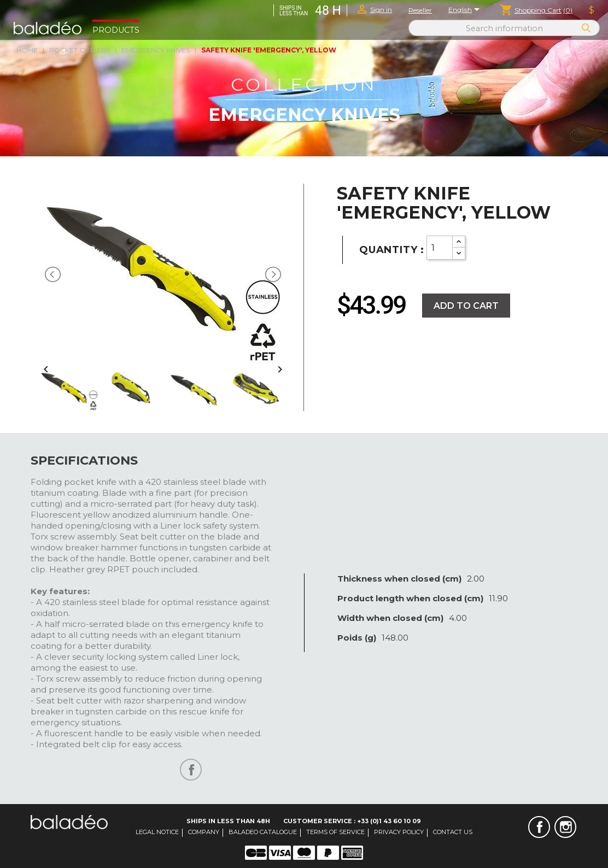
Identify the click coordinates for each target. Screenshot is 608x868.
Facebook (539, 827)
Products (116, 30)
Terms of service (335, 832)
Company (204, 832)
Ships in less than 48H (228, 821)
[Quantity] (440, 248)
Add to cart (466, 306)
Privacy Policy (399, 832)
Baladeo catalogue (263, 832)
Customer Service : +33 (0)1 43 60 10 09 (352, 821)
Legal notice (157, 832)
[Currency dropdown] (592, 10)
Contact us (453, 832)
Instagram (565, 827)
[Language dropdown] (466, 10)
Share (191, 770)
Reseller (420, 10)
